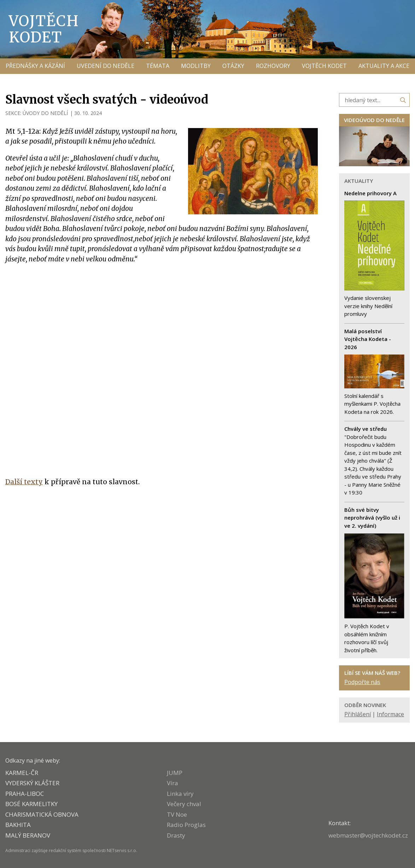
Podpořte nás (362, 682)
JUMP (175, 773)
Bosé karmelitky (31, 804)
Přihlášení (358, 714)
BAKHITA (18, 825)
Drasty (176, 835)
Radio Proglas (186, 825)
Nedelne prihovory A (370, 193)
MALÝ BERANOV (28, 835)
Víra (173, 783)
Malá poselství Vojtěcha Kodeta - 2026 (368, 339)
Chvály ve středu (366, 429)
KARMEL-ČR (22, 773)
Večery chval (184, 804)
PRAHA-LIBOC (25, 794)
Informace (390, 714)
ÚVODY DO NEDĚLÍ (45, 113)
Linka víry (180, 794)
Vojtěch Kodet (44, 29)
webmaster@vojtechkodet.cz (368, 835)
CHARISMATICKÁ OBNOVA (42, 814)
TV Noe (177, 814)
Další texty (24, 482)
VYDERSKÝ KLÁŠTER (32, 783)
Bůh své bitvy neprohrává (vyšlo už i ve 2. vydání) (372, 518)
